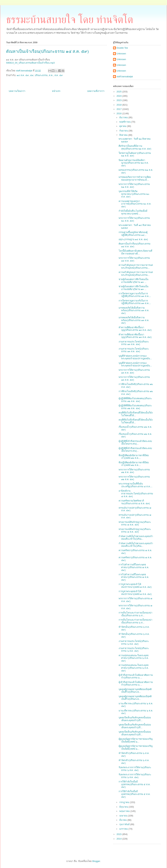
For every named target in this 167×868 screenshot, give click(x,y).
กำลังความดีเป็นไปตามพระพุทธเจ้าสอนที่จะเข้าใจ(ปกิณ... (136, 538)
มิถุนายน (124, 807)
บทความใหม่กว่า (17, 91)
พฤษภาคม (125, 811)
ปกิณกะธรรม (41, 75)
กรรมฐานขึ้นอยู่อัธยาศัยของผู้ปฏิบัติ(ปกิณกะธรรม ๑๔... (133, 234)
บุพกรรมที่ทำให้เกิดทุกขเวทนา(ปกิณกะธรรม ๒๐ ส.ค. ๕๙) (134, 194)
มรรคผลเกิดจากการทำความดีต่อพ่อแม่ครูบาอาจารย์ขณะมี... (135, 178)
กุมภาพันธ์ (125, 824)
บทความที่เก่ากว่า (96, 91)
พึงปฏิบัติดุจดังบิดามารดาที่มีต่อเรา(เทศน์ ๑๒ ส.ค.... (134, 457)
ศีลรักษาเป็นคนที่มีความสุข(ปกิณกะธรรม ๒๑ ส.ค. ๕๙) (135, 147)
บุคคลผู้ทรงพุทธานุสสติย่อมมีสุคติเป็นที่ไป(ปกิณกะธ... (135, 691)
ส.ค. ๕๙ (59, 75)
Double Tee (122, 48)
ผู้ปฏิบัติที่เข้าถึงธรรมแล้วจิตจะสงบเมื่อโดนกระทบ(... (135, 443)
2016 (119, 113)
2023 (119, 100)
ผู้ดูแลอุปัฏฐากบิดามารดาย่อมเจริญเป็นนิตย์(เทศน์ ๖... (136, 740)
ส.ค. (51, 75)
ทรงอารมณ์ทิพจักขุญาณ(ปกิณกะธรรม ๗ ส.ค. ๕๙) (135, 523)
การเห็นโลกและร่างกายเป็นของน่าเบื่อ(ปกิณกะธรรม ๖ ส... (135, 614)
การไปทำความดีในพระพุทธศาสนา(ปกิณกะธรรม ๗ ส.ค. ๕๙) (134, 567)
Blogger (96, 861)
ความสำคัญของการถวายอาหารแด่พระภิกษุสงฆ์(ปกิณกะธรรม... (136, 266)
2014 (119, 839)
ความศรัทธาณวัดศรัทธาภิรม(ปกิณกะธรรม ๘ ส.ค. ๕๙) (134, 502)
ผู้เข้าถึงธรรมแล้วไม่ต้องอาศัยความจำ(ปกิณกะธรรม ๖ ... (136, 676)
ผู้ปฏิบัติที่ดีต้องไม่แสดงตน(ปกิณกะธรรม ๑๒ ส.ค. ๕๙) (135, 400)
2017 (119, 109)
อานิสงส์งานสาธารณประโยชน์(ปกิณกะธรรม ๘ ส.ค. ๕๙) (136, 493)
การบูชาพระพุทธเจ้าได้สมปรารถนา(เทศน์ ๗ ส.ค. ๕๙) (135, 586)
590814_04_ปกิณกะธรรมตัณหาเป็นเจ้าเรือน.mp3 (30, 63)
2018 (119, 105)
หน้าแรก (56, 91)
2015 (119, 834)
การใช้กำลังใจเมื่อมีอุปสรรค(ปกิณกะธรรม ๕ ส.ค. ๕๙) (134, 784)
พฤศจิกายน (125, 122)
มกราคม (124, 829)
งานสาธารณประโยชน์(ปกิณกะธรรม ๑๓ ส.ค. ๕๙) (134, 343)
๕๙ (32, 75)
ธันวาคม (124, 117)
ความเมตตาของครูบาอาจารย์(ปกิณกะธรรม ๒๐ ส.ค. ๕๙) (135, 204)
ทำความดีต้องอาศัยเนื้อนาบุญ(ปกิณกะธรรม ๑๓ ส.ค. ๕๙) (135, 329)
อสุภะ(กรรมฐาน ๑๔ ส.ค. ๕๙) (133, 239)
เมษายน (124, 816)
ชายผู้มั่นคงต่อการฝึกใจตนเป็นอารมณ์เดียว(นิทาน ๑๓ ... (134, 281)
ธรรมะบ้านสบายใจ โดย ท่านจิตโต (70, 20)
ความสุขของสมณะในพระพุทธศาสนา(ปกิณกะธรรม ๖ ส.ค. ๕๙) (134, 658)
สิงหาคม (124, 135)
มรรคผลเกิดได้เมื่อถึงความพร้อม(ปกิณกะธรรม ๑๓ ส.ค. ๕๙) (134, 310)
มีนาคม (123, 820)
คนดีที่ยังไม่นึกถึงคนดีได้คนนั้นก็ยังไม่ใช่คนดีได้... (136, 414)
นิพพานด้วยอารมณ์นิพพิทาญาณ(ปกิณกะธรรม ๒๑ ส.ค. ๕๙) (134, 163)
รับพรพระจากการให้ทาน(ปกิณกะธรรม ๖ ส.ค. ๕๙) (135, 769)
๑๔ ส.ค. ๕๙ (23, 75)
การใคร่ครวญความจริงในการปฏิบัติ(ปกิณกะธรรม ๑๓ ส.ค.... (135, 295)
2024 (119, 96)
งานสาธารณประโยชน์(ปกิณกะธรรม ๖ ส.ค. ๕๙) (134, 643)
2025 (119, 92)
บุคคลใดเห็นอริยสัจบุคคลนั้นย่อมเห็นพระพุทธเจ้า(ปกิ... (135, 719)
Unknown (121, 54)
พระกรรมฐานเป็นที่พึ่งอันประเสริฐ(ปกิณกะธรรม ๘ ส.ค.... (136, 485)
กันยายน (124, 131)
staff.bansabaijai (125, 76)
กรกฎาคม (125, 802)
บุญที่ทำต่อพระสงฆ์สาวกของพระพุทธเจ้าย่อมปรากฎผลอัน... (135, 357)
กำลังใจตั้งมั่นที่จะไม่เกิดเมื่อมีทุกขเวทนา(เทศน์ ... (133, 212)
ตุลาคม (123, 126)
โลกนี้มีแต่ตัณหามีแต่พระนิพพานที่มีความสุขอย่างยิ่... (135, 252)
